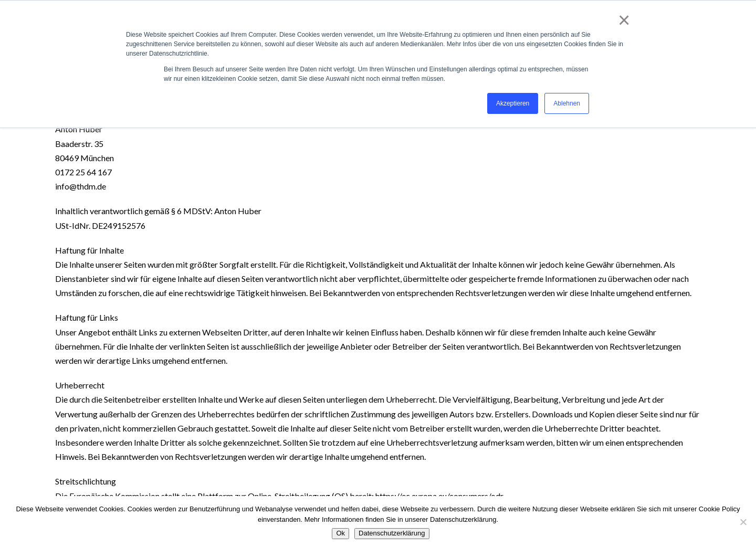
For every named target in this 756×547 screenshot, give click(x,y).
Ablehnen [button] (567, 103)
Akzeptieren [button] (513, 103)
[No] (743, 522)
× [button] (622, 20)
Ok (340, 533)
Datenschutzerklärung (392, 533)
